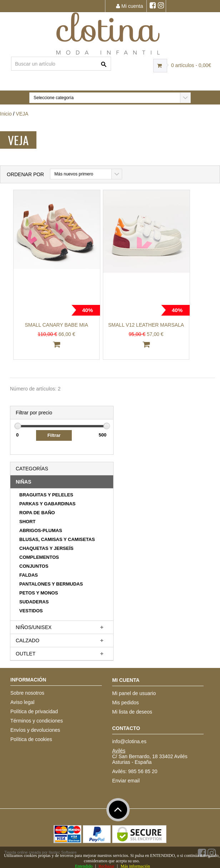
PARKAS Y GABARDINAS (47, 504)
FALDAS (29, 575)
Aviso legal (22, 702)
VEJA (22, 114)
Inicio (6, 114)
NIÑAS (24, 482)
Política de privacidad (34, 711)
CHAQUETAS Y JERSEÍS (46, 548)
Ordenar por (25, 174)
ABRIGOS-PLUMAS (41, 530)
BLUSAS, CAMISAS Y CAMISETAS (57, 539)
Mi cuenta (130, 6)
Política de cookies (31, 739)
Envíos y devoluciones (35, 730)
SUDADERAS (34, 602)
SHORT (27, 522)
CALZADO (27, 640)
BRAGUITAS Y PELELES (46, 495)
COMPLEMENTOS (39, 557)
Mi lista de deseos (132, 712)
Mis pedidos (126, 703)
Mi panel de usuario (134, 693)
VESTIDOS (31, 611)
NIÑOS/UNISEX (34, 627)
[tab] (62, 482)
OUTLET (26, 654)
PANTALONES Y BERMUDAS (51, 584)
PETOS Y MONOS (39, 593)
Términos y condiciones (37, 721)
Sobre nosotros (27, 693)
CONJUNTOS (34, 566)
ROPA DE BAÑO (37, 513)
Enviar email (126, 781)
